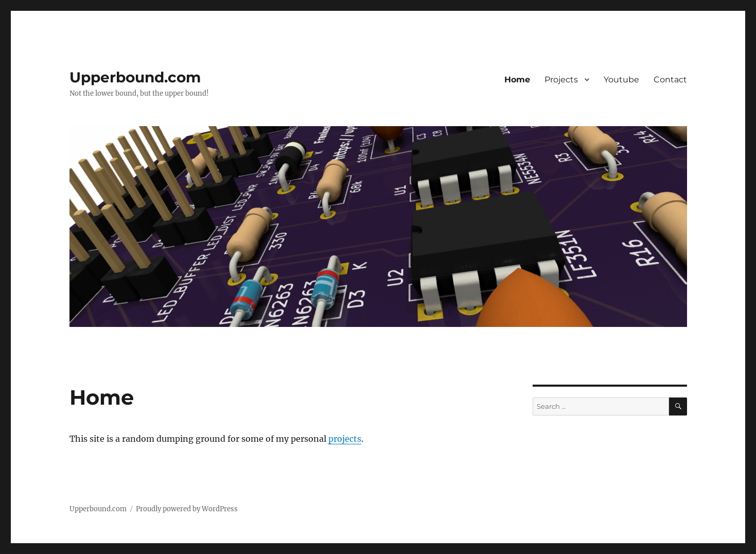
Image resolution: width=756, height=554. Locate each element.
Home (517, 80)
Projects (561, 80)
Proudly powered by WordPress (187, 509)
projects (345, 439)
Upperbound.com (135, 77)
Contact (670, 80)
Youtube (621, 80)
